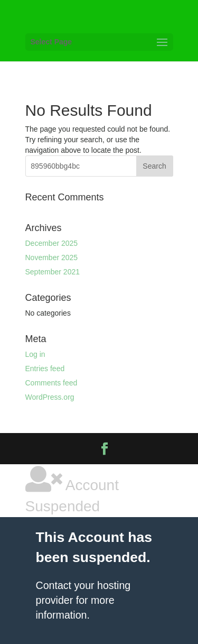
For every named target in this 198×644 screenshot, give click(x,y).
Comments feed (51, 383)
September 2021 (53, 272)
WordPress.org (50, 397)
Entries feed (45, 369)
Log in (35, 354)
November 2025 (52, 257)
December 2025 (52, 243)
